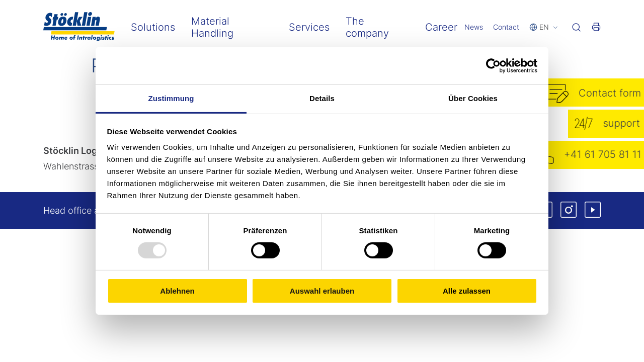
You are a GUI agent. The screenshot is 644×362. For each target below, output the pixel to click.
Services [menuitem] (309, 27)
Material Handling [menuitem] (212, 27)
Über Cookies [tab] (473, 98)
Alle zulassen (467, 291)
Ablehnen (177, 291)
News (474, 27)
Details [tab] (322, 98)
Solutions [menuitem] (153, 27)
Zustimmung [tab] (171, 98)
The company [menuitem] (367, 27)
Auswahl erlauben (322, 291)
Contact (506, 27)
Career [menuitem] (441, 27)
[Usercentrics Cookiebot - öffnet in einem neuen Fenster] (493, 65)
